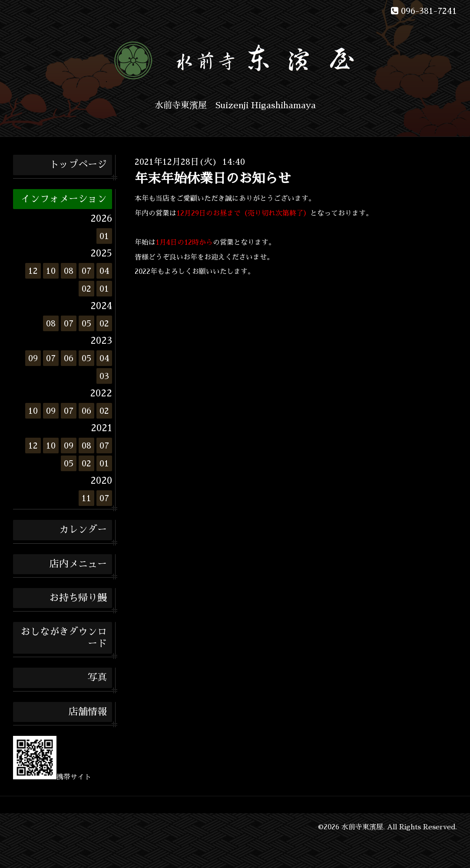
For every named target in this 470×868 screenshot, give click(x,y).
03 (104, 376)
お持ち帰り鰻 (78, 598)
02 (86, 289)
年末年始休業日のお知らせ (213, 179)
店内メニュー (78, 564)
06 (69, 358)
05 (87, 323)
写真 (97, 678)
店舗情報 (88, 712)
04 (104, 271)
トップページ (78, 165)
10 (51, 271)
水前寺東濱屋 (362, 827)
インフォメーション (64, 199)
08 (69, 271)
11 (86, 498)
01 (104, 236)
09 (33, 358)
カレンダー (83, 530)
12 (33, 271)
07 (86, 271)
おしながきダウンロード (64, 638)
